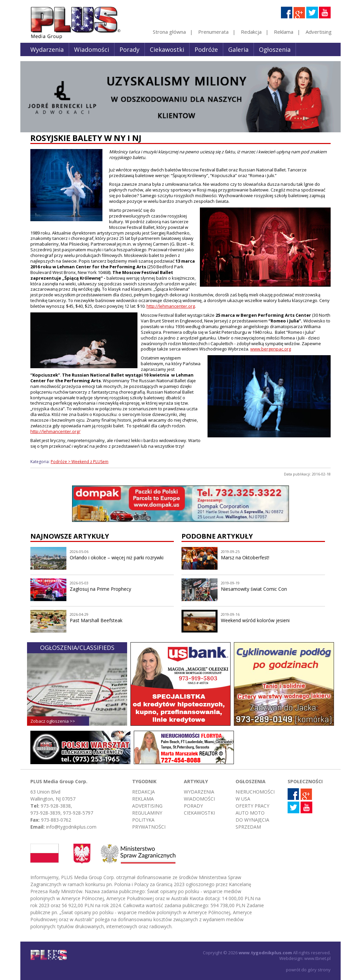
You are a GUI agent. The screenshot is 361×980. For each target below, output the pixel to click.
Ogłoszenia (275, 49)
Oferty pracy (252, 806)
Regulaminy (147, 813)
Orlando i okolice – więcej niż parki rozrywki (117, 557)
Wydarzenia (47, 49)
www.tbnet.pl (317, 958)
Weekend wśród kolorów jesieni (255, 620)
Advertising (319, 32)
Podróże (206, 49)
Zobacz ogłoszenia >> (53, 721)
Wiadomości (92, 49)
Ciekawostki (167, 49)
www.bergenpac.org (271, 349)
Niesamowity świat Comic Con (254, 589)
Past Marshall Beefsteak (96, 620)
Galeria (238, 49)
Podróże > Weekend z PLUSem (80, 462)
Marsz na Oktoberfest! (245, 557)
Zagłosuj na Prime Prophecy (100, 589)
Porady (129, 49)
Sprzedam (248, 827)
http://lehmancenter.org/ (55, 431)
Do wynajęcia (252, 820)
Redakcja (251, 32)
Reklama (284, 32)
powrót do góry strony (308, 970)
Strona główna (169, 32)
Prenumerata (213, 32)
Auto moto (250, 813)
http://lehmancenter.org (171, 306)
